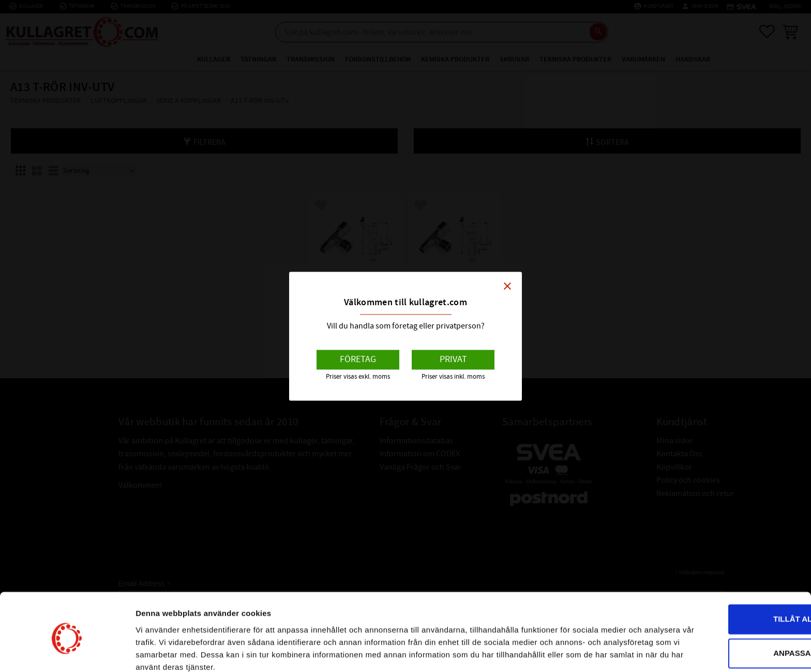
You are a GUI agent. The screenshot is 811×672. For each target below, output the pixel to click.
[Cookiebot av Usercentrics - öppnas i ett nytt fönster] (67, 652)
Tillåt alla (724, 576)
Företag (358, 360)
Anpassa (725, 609)
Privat (453, 360)
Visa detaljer (159, 652)
